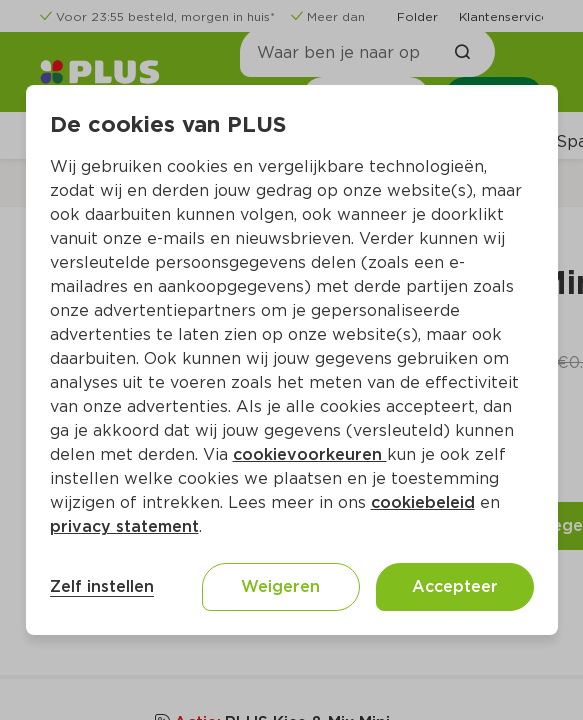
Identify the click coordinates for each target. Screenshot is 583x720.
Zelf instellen (102, 586)
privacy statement (124, 526)
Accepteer (455, 586)
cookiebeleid (423, 502)
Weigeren (280, 586)
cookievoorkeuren (310, 454)
